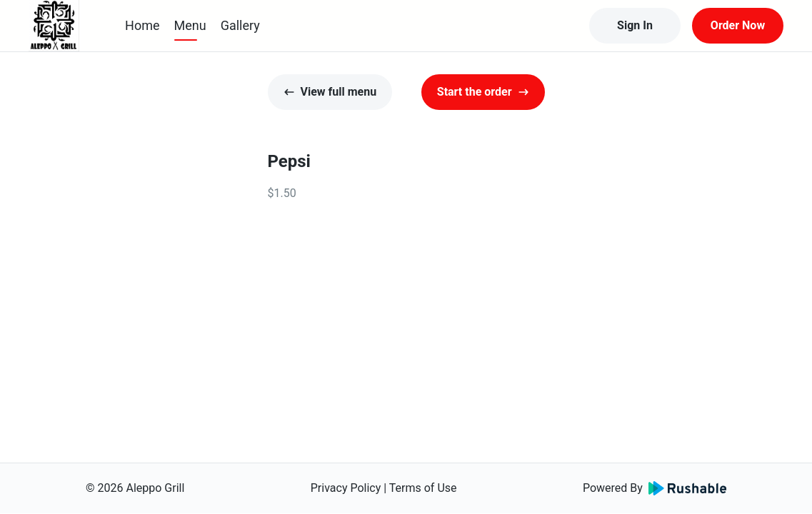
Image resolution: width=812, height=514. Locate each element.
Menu (190, 25)
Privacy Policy (346, 488)
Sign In (635, 25)
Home (142, 25)
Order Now (738, 25)
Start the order (483, 92)
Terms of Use (423, 488)
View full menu (330, 92)
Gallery (240, 25)
